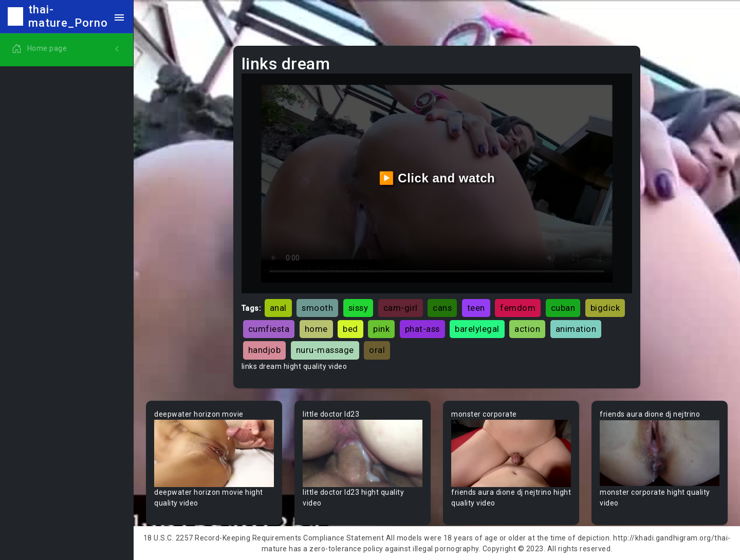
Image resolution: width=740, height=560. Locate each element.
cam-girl (401, 308)
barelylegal (477, 329)
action (527, 329)
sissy (358, 308)
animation (576, 329)
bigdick (605, 308)
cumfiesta (269, 329)
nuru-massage (325, 350)
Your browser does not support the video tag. (214, 453)
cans (442, 308)
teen (476, 308)
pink (381, 329)
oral (377, 350)
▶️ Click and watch (437, 178)
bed (350, 329)
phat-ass (422, 329)
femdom (518, 308)
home (316, 329)
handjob (265, 350)
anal (278, 308)
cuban (563, 308)
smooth (317, 308)
